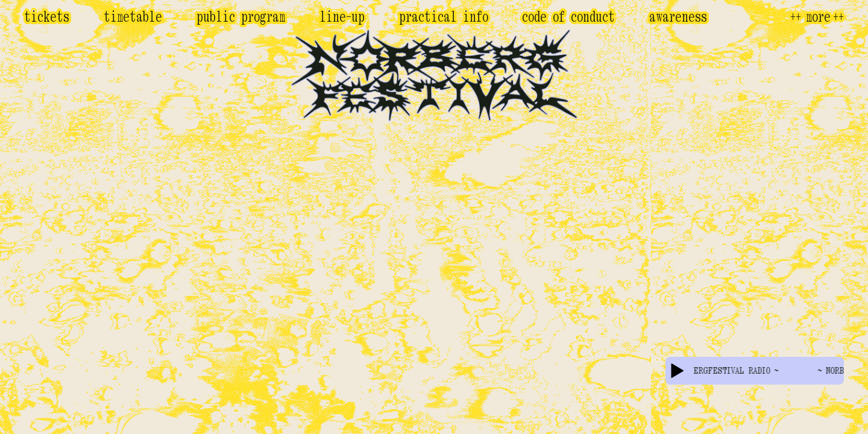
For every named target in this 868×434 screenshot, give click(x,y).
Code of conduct (568, 17)
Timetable (133, 17)
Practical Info (444, 17)
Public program (241, 17)
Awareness (678, 17)
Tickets (47, 17)
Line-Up (342, 17)
